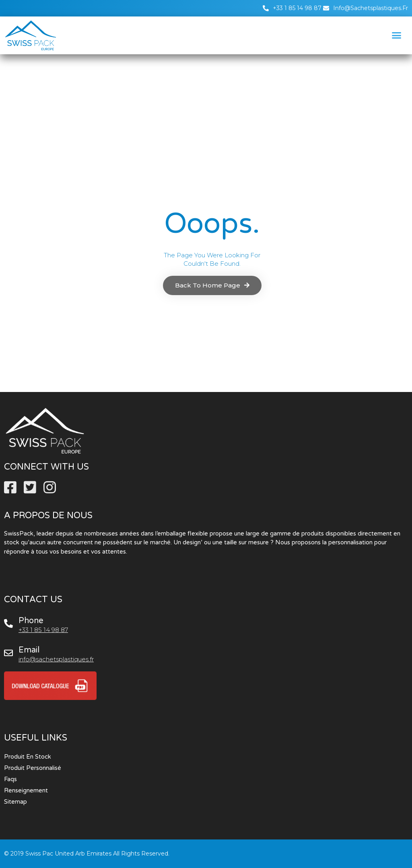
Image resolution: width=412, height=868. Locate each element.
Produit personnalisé (33, 768)
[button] (396, 35)
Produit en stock (28, 757)
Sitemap (15, 802)
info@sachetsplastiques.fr (56, 659)
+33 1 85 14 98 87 (43, 630)
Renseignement (26, 790)
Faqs (10, 779)
